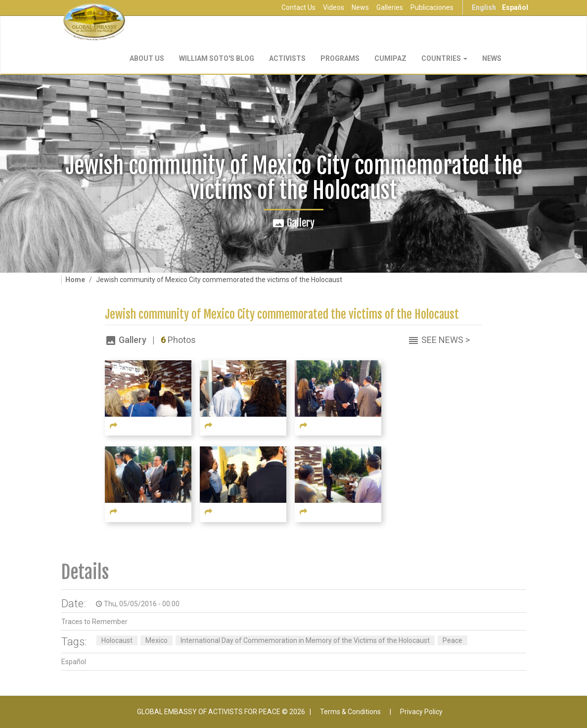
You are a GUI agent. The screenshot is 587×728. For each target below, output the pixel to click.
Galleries (390, 7)
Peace (452, 640)
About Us (147, 58)
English (484, 7)
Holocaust (117, 640)
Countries (444, 58)
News (360, 7)
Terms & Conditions (350, 712)
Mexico (157, 640)
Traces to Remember (94, 622)
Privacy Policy (421, 712)
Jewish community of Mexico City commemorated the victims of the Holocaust (282, 315)
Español (515, 7)
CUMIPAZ (390, 58)
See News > (446, 340)
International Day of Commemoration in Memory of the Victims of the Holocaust (305, 640)
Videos (334, 7)
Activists (287, 58)
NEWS (492, 58)
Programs (340, 58)
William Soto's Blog (217, 58)
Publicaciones (432, 7)
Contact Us (298, 7)
